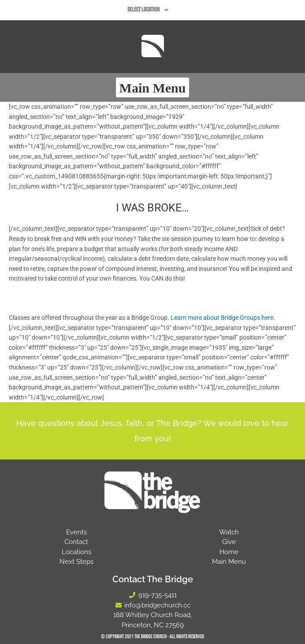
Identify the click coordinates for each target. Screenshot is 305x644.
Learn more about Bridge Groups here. (223, 318)
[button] (150, 10)
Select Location (150, 10)
